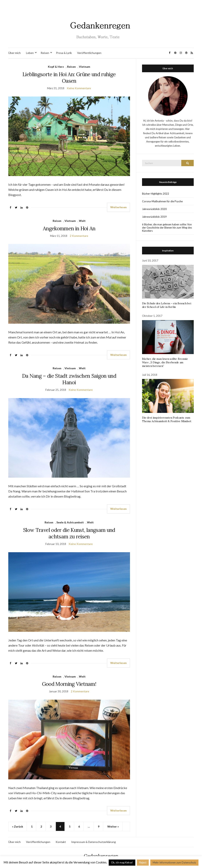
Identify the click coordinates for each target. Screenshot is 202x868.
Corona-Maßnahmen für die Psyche (162, 201)
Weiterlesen (118, 207)
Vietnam (85, 67)
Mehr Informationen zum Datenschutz (174, 862)
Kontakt (61, 842)
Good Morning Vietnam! (69, 684)
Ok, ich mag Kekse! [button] (122, 862)
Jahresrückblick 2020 (154, 209)
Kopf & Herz (56, 67)
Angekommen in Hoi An (69, 228)
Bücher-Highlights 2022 (156, 194)
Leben (30, 53)
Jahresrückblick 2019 (154, 217)
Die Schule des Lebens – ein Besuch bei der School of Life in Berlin (167, 305)
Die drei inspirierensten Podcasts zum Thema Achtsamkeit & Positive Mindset (167, 419)
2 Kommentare (79, 236)
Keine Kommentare (79, 88)
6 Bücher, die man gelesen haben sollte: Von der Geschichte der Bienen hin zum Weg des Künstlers (167, 228)
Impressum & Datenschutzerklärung (94, 842)
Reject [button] (143, 862)
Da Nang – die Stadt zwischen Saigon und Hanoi (69, 379)
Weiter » (113, 826)
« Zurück (18, 826)
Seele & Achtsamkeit (70, 522)
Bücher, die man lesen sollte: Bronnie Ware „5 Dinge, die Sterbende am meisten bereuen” (165, 362)
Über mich (14, 53)
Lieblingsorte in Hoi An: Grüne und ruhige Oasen (69, 78)
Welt (82, 221)
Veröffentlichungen (89, 53)
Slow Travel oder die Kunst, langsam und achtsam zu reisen (69, 533)
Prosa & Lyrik (64, 53)
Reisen (45, 53)
